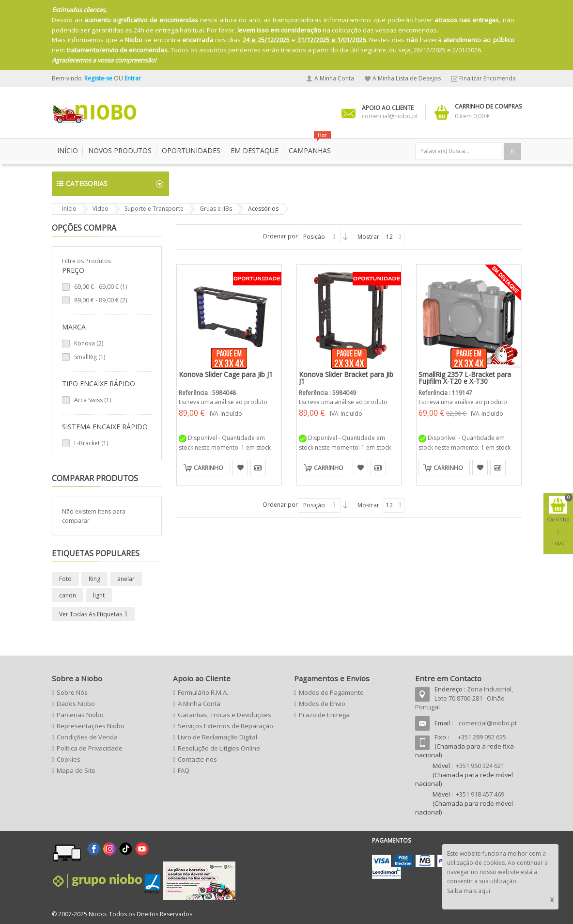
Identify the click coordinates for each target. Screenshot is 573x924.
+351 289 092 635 (482, 737)
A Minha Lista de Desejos (407, 78)
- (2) (101, 300)
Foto (65, 579)
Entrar (133, 78)
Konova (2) (89, 343)
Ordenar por (280, 236)
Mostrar (368, 237)
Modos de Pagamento (331, 692)
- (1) (101, 287)
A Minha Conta (334, 78)
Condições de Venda (87, 737)
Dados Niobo (76, 704)
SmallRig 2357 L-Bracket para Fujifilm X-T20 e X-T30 (465, 378)
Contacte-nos (197, 759)
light (99, 595)
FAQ (184, 770)
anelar (126, 579)
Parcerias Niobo (80, 715)
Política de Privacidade (90, 748)
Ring (94, 579)
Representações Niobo (91, 726)
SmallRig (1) (90, 357)
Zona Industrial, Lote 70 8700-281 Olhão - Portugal (464, 698)
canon (68, 595)
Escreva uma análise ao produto (223, 402)
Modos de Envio (322, 704)
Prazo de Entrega (324, 715)
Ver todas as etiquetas (91, 614)
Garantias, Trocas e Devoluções (225, 715)
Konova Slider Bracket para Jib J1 (346, 378)
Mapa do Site (76, 770)
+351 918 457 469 (480, 794)
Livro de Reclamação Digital (217, 737)
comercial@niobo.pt (488, 723)
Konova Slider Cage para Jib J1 (226, 374)
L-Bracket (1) (91, 443)
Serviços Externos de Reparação (225, 726)
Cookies (69, 759)
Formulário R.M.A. (203, 692)
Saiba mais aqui (469, 891)
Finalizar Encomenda (488, 78)
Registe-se (99, 78)
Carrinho (209, 468)
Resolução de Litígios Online (219, 748)
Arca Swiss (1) (93, 400)
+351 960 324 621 (480, 766)
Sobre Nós (72, 692)
